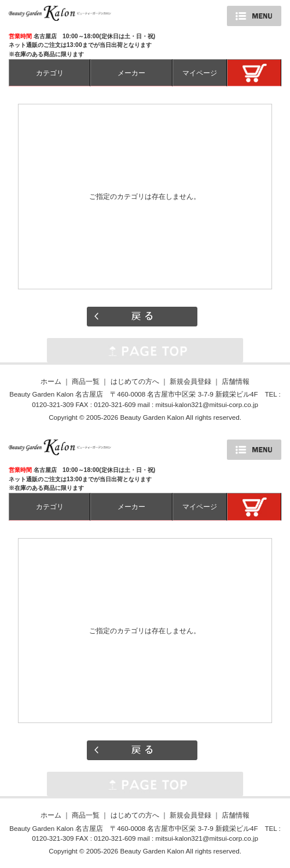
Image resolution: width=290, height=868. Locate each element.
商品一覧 (86, 381)
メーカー (131, 73)
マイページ (200, 73)
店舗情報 (236, 381)
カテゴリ (50, 73)
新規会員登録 (190, 381)
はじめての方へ (135, 381)
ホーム (51, 381)
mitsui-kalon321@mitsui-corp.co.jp (206, 404)
